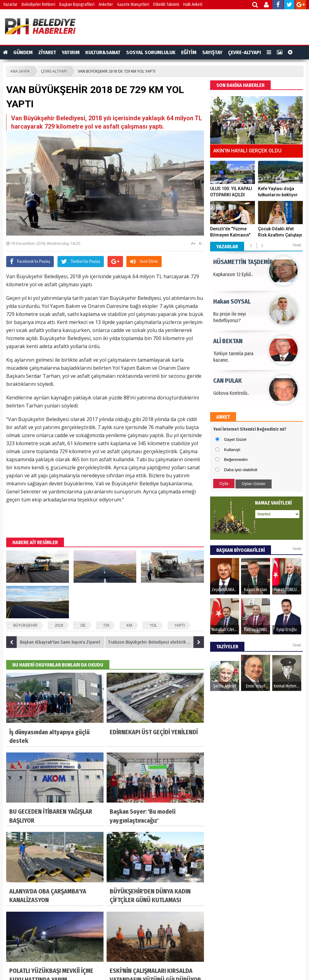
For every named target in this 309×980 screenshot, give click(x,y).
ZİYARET (47, 52)
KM (129, 625)
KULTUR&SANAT (103, 52)
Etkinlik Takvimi (166, 4)
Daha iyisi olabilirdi (241, 470)
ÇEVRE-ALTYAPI (245, 52)
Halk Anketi (193, 4)
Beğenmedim (236, 460)
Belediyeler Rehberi (38, 4)
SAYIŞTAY (212, 52)
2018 (59, 625)
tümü (297, 245)
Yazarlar (10, 4)
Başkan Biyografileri (77, 4)
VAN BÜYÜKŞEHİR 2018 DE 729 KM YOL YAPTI (117, 71)
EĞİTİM (189, 52)
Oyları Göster (254, 484)
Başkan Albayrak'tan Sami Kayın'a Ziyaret (53, 642)
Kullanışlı (232, 450)
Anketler (106, 4)
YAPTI (180, 625)
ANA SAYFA (20, 71)
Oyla (224, 484)
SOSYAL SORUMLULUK (151, 52)
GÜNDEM (23, 52)
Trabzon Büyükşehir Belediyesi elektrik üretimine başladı (156, 642)
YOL (153, 625)
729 (106, 625)
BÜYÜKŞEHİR (25, 625)
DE (83, 625)
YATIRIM (71, 52)
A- (201, 243)
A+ (193, 243)
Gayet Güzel (235, 439)
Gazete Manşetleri (133, 4)
